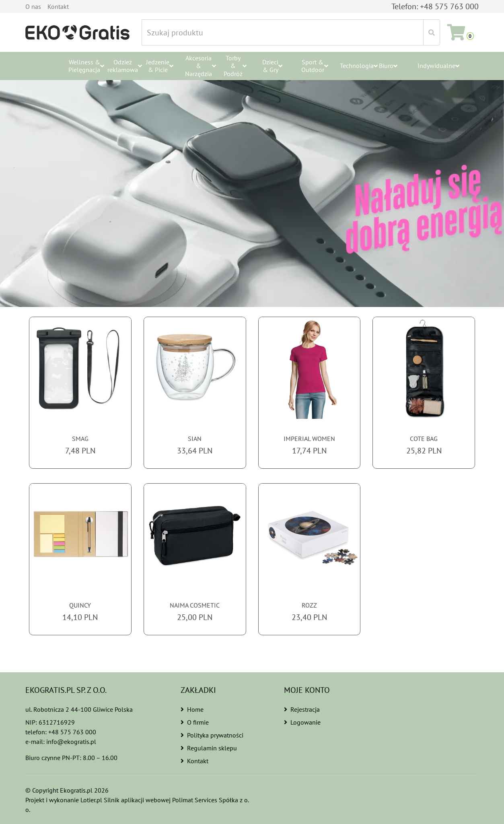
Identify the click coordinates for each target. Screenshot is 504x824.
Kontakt (58, 6)
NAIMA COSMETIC (195, 605)
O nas (33, 6)
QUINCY (80, 605)
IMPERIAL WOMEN (309, 439)
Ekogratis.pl (76, 790)
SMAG (80, 439)
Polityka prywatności (212, 735)
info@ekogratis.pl (71, 742)
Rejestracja (302, 709)
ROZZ (309, 605)
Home (192, 709)
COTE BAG (424, 439)
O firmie (195, 722)
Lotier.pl (93, 800)
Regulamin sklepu (208, 748)
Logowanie (302, 722)
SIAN (194, 439)
